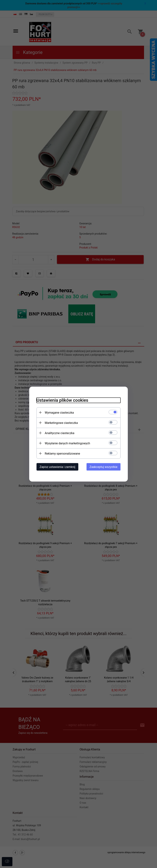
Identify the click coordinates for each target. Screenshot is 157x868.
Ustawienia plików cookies (62, 400)
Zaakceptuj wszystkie (104, 467)
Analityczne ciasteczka (60, 433)
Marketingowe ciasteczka (61, 423)
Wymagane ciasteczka (59, 412)
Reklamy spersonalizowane (62, 453)
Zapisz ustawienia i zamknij (57, 467)
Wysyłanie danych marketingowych (67, 443)
